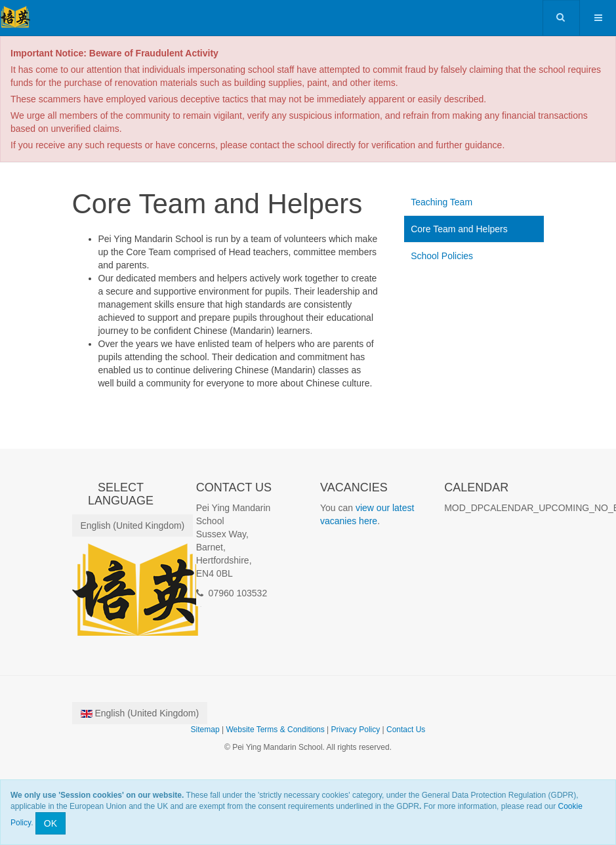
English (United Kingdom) (133, 526)
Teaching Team (441, 202)
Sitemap (205, 730)
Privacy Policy (356, 730)
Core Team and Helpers (459, 229)
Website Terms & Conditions (275, 730)
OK (51, 823)
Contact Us (406, 730)
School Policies (442, 256)
